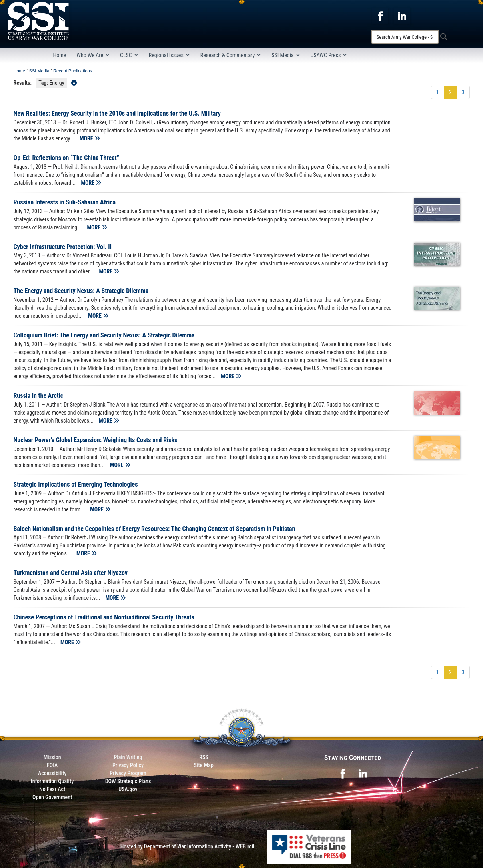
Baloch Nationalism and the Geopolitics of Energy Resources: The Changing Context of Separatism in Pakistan (154, 529)
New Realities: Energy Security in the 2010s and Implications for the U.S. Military (117, 113)
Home (60, 55)
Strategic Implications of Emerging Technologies (76, 484)
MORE (90, 138)
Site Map (204, 765)
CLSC (129, 55)
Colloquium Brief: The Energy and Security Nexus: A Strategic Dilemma (104, 335)
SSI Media (286, 55)
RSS (204, 757)
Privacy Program (128, 773)
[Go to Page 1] (438, 92)
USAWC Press (329, 55)
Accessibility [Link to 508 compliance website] (52, 773)
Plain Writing (128, 757)
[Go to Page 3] (463, 92)
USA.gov (128, 789)
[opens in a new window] (380, 16)
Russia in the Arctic (39, 396)
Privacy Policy (128, 765)
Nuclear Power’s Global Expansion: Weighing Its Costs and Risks (96, 440)
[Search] (405, 37)
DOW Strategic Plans (128, 781)
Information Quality (52, 781)
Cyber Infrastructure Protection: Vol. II (63, 247)
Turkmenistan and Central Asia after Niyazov (71, 573)
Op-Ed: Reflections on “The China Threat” (66, 158)
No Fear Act (52, 789)
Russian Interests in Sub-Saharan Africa (65, 202)
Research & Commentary (231, 55)
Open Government (52, 797)
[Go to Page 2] (450, 92)
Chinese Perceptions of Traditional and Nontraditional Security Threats (104, 617)
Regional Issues (169, 55)
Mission (52, 757)
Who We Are (93, 55)
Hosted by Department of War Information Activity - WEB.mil (187, 846)
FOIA (52, 765)
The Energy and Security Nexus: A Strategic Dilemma (81, 291)
